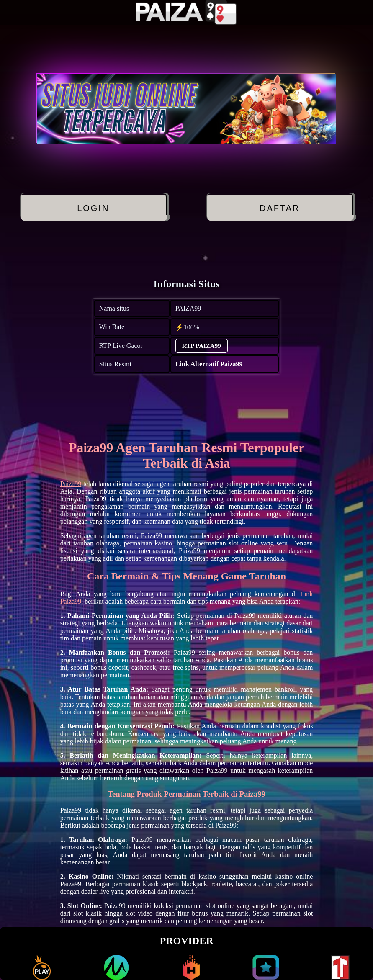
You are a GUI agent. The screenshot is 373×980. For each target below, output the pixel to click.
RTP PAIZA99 (202, 346)
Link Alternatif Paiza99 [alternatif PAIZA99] (209, 364)
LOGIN (93, 208)
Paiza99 (71, 484)
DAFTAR (280, 208)
